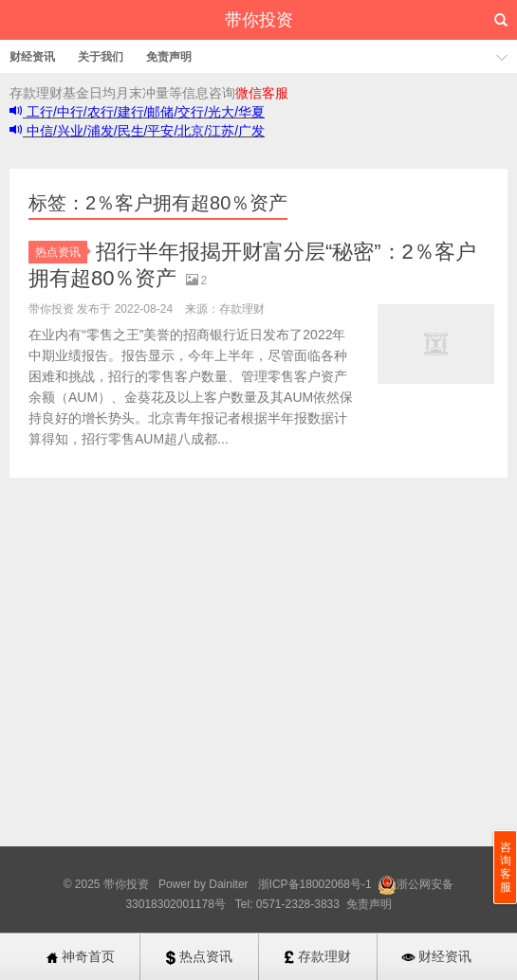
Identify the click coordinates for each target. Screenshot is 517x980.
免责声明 (169, 57)
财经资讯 (32, 57)
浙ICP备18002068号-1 (316, 884)
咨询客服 (506, 867)
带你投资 (259, 20)
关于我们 (101, 57)
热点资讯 (61, 252)
